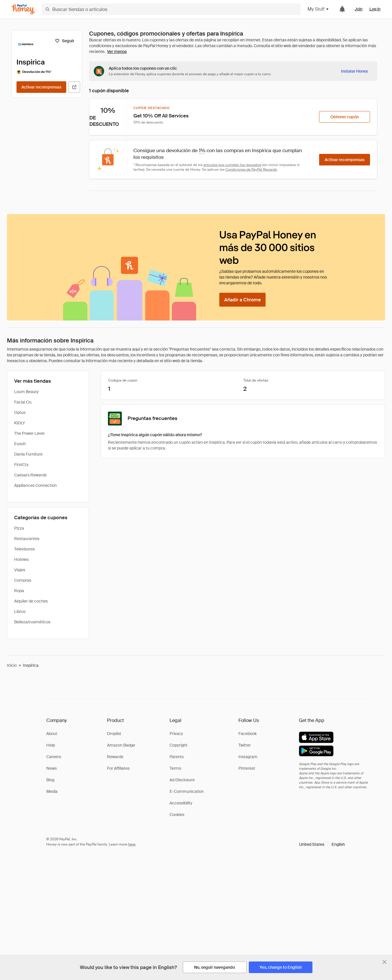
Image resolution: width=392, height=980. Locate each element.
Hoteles (21, 559)
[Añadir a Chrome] (242, 300)
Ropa (19, 591)
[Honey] (23, 9)
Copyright (178, 745)
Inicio (12, 665)
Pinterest (247, 768)
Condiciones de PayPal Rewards (251, 170)
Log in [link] (375, 9)
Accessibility (181, 803)
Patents (177, 757)
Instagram (248, 757)
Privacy (176, 734)
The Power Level (29, 433)
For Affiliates (118, 768)
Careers (54, 757)
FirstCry (21, 465)
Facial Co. (23, 402)
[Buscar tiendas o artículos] (171, 9)
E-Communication (187, 791)
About (52, 734)
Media (52, 791)
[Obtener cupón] (345, 117)
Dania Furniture (28, 454)
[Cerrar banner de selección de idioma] (384, 962)
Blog (50, 780)
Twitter (245, 745)
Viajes (20, 570)
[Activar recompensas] (41, 87)
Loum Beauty (26, 392)
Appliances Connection (35, 485)
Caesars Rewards (30, 475)
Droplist (114, 734)
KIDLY (20, 423)
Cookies (177, 815)
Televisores (24, 549)
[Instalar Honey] (355, 71)
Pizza (19, 528)
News (51, 768)
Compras (23, 580)
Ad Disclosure (182, 780)
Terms (175, 768)
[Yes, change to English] (281, 967)
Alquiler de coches (31, 601)
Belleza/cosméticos (32, 622)
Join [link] (359, 9)
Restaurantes (27, 539)
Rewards (115, 757)
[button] (322, 844)
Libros (20, 611)
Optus (20, 412)
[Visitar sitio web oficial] (74, 87)
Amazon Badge (121, 745)
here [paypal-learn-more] (132, 844)
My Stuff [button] (318, 9)
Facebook (247, 734)
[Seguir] (65, 41)
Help (51, 745)
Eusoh (20, 444)
